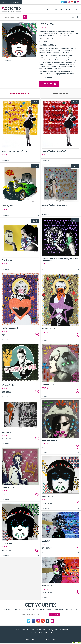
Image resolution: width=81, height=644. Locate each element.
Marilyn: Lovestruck (10, 328)
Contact (78, 2)
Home (46, 9)
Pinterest (72, 2)
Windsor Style (8, 385)
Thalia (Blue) (7, 544)
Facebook (66, 2)
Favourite (19, 60)
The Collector (7, 260)
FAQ (47, 632)
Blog (77, 9)
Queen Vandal (8, 488)
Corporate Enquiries (35, 632)
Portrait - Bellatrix (50, 441)
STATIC (43, 28)
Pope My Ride (8, 206)
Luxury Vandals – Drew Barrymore (57, 205)
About (17, 630)
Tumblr (75, 2)
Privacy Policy (53, 630)
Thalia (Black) (48, 496)
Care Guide (64, 630)
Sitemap (54, 632)
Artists (69, 9)
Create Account (15, 2)
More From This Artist (20, 94)
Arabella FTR (48, 586)
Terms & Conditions (38, 630)
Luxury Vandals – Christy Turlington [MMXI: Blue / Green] (60, 259)
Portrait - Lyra (48, 385)
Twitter (62, 2)
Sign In (4, 2)
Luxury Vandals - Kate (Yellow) (15, 151)
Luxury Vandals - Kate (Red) (54, 151)
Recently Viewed (61, 94)
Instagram (69, 2)
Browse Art (57, 9)
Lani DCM (46, 541)
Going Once (7, 432)
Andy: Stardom (49, 329)
